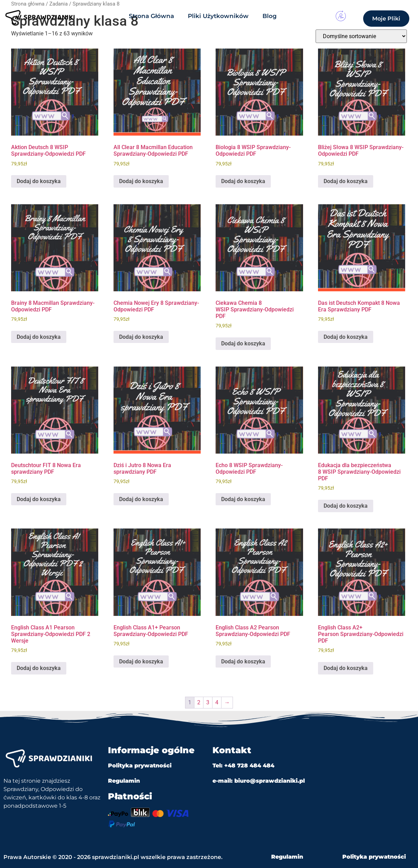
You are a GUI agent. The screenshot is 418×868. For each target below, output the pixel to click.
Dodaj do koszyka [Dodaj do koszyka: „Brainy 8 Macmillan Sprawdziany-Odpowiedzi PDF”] (39, 337)
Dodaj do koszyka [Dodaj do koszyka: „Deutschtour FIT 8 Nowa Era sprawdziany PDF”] (39, 499)
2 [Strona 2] (199, 702)
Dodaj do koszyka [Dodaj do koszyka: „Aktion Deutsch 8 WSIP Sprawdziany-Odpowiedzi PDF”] (39, 181)
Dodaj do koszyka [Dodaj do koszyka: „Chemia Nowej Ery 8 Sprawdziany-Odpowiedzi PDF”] (141, 337)
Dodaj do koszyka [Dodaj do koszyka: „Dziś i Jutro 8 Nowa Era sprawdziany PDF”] (141, 499)
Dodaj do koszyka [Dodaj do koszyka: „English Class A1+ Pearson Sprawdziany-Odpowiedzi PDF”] (141, 661)
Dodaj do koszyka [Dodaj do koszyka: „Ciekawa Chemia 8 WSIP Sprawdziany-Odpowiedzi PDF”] (243, 343)
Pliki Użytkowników (218, 16)
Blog (270, 16)
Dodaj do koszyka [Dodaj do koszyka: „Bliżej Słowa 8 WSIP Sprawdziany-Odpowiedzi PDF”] (346, 181)
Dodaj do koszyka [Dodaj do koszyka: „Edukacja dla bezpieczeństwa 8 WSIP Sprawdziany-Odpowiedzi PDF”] (346, 506)
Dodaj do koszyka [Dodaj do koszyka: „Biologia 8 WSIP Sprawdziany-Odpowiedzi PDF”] (243, 181)
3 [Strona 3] (208, 702)
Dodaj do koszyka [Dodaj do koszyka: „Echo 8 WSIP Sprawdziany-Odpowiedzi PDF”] (243, 499)
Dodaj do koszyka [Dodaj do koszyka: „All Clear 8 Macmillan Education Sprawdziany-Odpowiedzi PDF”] (141, 181)
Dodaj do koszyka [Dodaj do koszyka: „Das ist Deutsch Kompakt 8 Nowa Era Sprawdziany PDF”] (346, 337)
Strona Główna (151, 16)
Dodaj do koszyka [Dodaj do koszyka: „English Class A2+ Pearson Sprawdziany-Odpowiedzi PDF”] (346, 668)
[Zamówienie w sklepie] (361, 36)
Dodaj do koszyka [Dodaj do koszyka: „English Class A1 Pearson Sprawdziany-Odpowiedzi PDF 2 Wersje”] (39, 668)
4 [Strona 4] (217, 702)
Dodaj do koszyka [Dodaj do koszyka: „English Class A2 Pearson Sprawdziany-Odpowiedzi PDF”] (243, 661)
